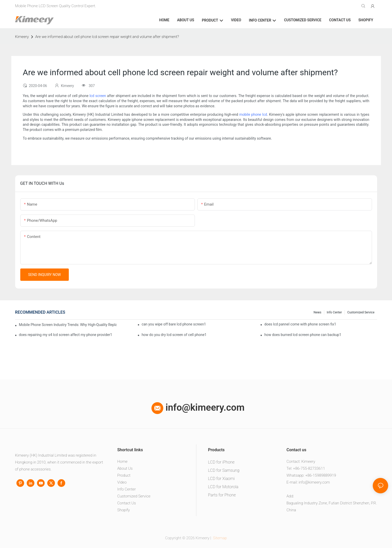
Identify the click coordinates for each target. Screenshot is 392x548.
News (318, 312)
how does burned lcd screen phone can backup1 (303, 335)
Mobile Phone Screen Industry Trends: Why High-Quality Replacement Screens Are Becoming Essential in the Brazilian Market (68, 325)
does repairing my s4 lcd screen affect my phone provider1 (66, 335)
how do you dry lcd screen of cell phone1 (174, 335)
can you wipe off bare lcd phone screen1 (174, 324)
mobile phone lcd (253, 114)
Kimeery (22, 37)
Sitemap (219, 538)
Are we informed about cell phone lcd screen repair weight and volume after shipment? (107, 37)
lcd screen (98, 96)
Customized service (361, 312)
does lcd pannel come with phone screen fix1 (300, 324)
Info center (334, 312)
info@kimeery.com (198, 407)
